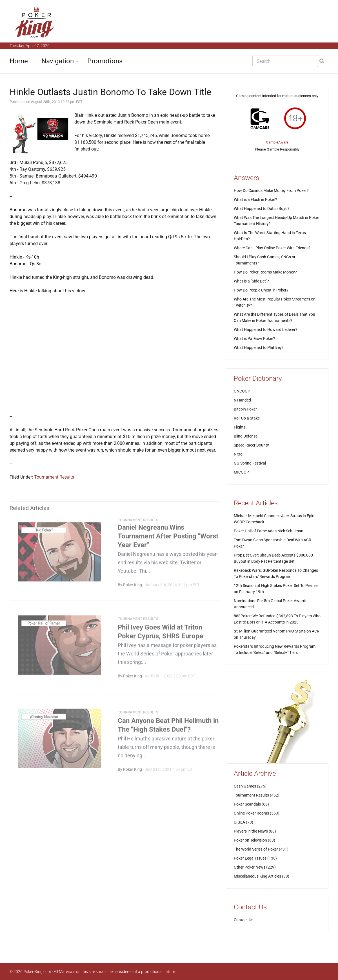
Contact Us (244, 920)
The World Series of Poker (256, 849)
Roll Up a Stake (247, 418)
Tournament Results (54, 477)
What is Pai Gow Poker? (254, 338)
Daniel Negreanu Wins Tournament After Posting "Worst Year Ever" (168, 538)
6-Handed (242, 400)
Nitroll (239, 454)
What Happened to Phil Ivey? (259, 347)
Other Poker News (250, 867)
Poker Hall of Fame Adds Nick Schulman (269, 531)
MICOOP (241, 472)
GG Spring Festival (250, 463)
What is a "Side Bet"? (251, 281)
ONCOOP (242, 391)
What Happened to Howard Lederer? (266, 329)
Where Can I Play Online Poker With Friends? (272, 248)
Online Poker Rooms (251, 813)
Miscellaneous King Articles (257, 876)
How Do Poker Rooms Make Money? (265, 272)
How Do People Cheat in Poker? (261, 290)
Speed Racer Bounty (251, 445)
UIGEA (239, 822)
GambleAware (277, 142)
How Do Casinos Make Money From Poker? (271, 190)
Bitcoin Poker (245, 409)
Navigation (58, 61)
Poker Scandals (247, 804)
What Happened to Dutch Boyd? (262, 208)
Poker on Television (250, 840)
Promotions (105, 61)
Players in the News (251, 831)
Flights (240, 427)
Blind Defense (246, 436)
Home (19, 61)
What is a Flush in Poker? (255, 199)
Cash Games (245, 786)
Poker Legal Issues (250, 858)
